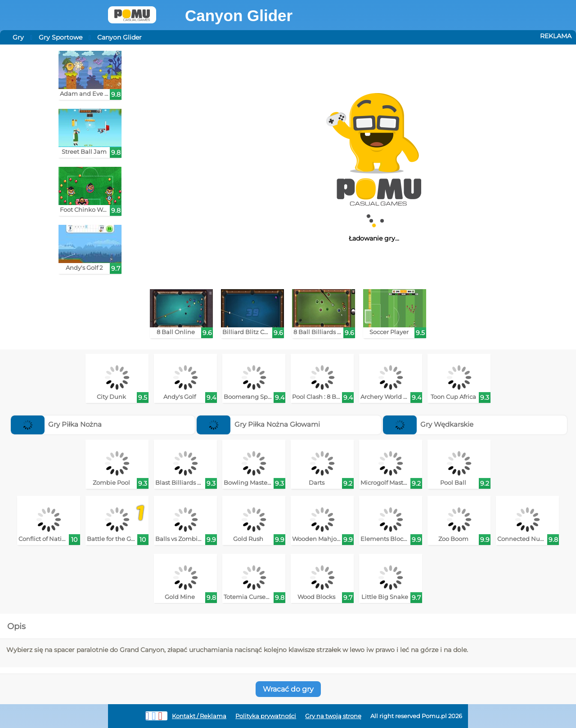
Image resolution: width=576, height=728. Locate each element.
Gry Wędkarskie (428, 424)
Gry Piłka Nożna (56, 424)
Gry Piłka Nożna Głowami (258, 424)
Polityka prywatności (266, 716)
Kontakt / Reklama (199, 716)
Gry (18, 37)
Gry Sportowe (61, 37)
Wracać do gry (288, 689)
